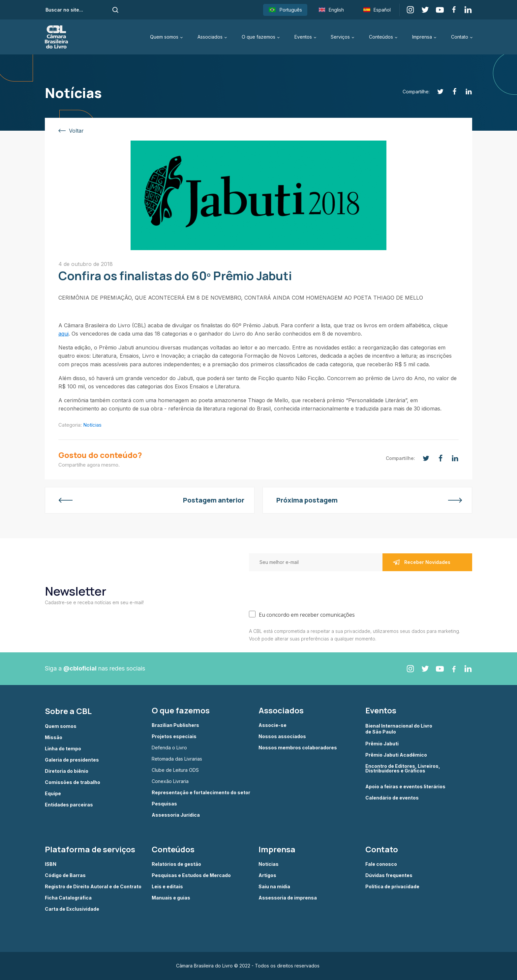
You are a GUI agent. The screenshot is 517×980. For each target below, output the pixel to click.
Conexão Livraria (170, 781)
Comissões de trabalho (73, 782)
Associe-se (273, 725)
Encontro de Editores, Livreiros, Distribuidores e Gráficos (403, 769)
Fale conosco (381, 864)
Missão (54, 737)
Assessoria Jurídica (176, 815)
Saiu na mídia (274, 887)
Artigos (267, 875)
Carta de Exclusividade (72, 909)
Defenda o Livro (169, 748)
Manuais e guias (171, 898)
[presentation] (299, 589)
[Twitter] (437, 92)
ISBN (51, 864)
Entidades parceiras (69, 805)
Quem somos (164, 37)
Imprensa (422, 37)
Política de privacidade (392, 887)
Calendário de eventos (392, 798)
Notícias (92, 425)
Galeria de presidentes (72, 760)
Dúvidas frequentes (389, 875)
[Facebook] (451, 92)
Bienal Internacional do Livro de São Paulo (399, 729)
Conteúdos (381, 37)
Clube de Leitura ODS (175, 770)
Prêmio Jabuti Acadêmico (396, 755)
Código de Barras (65, 875)
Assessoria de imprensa (288, 898)
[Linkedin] (465, 92)
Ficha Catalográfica (68, 898)
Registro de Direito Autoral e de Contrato (93, 887)
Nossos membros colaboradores (298, 748)
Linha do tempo (63, 749)
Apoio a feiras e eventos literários (405, 787)
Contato (460, 37)
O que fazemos (258, 37)
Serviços (340, 37)
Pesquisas (164, 804)
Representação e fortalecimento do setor (201, 793)
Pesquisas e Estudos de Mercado (191, 875)
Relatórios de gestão (176, 864)
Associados (210, 37)
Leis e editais (167, 887)
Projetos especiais (174, 736)
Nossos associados (282, 736)
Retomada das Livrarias (177, 759)
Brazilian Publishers (175, 725)
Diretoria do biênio (67, 771)
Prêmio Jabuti (382, 744)
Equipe (53, 794)
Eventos (303, 37)
